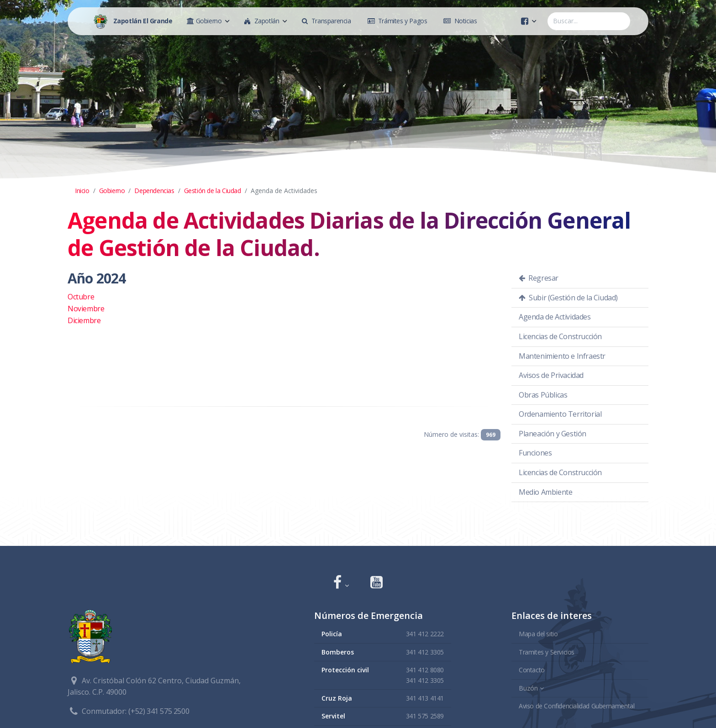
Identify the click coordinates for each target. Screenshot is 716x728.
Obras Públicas (543, 395)
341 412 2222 (425, 634)
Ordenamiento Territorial (560, 414)
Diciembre (84, 320)
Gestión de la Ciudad (213, 191)
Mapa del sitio (538, 634)
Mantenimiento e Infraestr (562, 356)
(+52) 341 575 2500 (159, 711)
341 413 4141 (425, 698)
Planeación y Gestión (553, 434)
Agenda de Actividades (555, 317)
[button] (341, 583)
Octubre (81, 297)
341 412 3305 (425, 652)
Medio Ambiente (545, 492)
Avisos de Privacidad (551, 375)
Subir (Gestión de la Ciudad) (568, 298)
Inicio (82, 191)
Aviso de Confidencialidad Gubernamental (576, 706)
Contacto (532, 670)
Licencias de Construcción (560, 336)
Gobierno (112, 191)
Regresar (539, 278)
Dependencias (154, 191)
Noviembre (86, 309)
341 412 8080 (425, 670)
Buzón (528, 688)
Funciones (535, 453)
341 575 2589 (425, 716)
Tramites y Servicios (547, 652)
